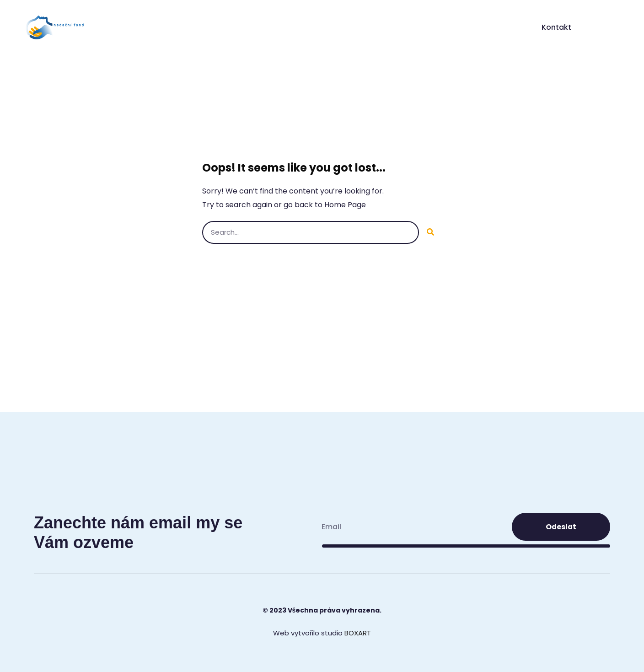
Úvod (201, 27)
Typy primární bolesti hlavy (326, 27)
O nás (243, 27)
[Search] (430, 232)
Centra (450, 27)
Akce (490, 27)
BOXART (358, 633)
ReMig (407, 27)
